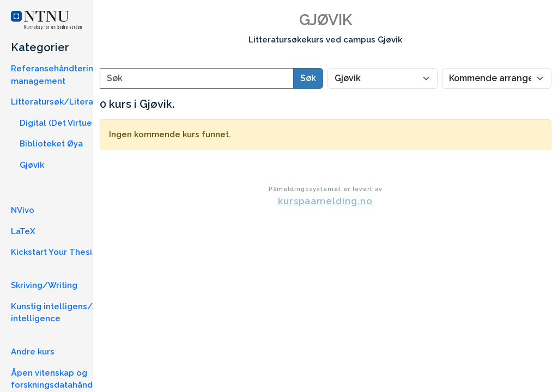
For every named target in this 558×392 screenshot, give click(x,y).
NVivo (23, 210)
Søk (308, 78)
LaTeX (23, 231)
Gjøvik (32, 165)
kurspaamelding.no (325, 201)
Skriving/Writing (44, 285)
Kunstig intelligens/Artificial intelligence (68, 313)
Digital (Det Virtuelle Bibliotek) (82, 123)
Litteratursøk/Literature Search (76, 102)
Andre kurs (33, 352)
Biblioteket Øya (51, 144)
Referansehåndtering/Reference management (80, 75)
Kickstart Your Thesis (54, 252)
